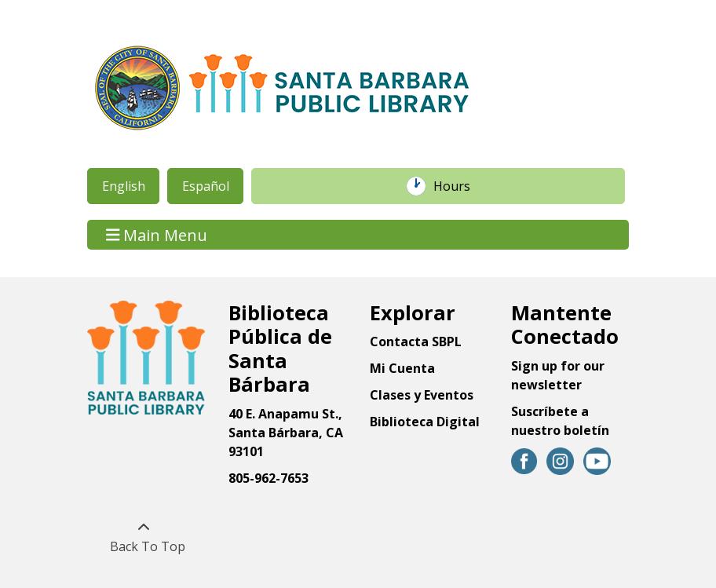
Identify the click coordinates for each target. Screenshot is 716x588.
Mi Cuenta (402, 368)
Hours (460, 186)
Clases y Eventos (422, 395)
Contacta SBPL (416, 341)
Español (206, 186)
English (124, 186)
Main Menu (157, 234)
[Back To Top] (143, 537)
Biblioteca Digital (425, 422)
